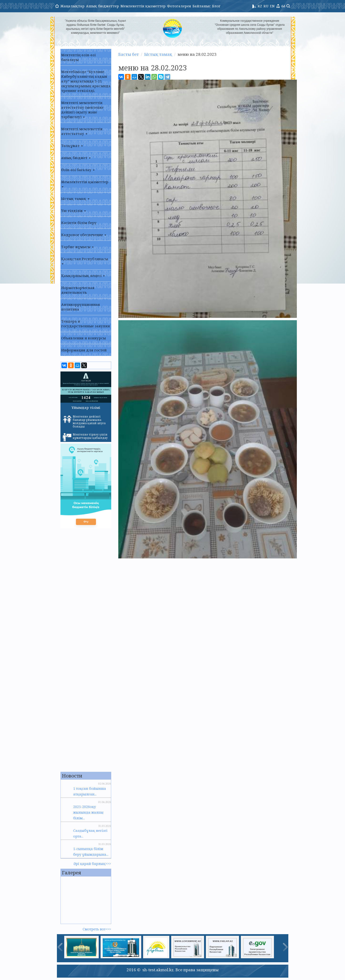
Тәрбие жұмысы (77, 247)
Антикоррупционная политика (81, 307)
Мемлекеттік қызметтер (143, 6)
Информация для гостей (84, 350)
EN (272, 6)
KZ (260, 6)
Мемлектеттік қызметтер (85, 183)
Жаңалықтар (72, 6)
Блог (216, 6)
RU (266, 6)
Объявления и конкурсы (83, 338)
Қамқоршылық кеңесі (83, 276)
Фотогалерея (179, 6)
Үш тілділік (74, 211)
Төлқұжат (72, 146)
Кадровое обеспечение (84, 235)
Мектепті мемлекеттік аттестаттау (82, 131)
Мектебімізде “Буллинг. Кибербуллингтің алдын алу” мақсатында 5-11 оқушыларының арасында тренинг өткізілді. (86, 81)
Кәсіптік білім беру (79, 223)
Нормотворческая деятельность (78, 290)
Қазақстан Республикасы (85, 260)
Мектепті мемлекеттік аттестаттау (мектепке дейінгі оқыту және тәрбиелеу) (82, 110)
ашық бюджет (76, 158)
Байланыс (202, 6)
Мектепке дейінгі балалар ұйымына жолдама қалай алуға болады (84, 421)
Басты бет (129, 54)
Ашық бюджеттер (102, 6)
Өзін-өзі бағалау (78, 170)
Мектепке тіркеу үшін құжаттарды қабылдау (85, 437)
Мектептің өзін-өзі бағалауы (78, 57)
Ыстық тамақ (75, 199)
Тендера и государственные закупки (85, 324)
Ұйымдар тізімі (86, 407)
